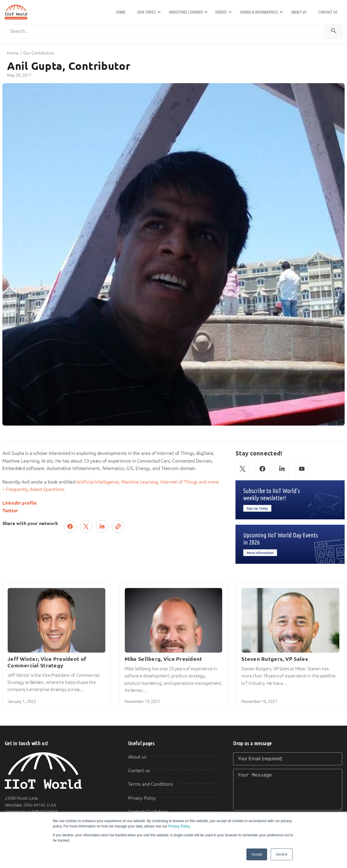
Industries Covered (186, 12)
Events (221, 12)
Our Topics (147, 12)
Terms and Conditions (151, 784)
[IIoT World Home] (59, 771)
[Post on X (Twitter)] (86, 526)
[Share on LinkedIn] (102, 526)
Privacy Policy (179, 826)
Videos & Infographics (259, 12)
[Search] (164, 32)
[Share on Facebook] (70, 526)
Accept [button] (257, 854)
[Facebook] (262, 469)
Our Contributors (39, 53)
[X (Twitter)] (243, 469)
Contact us (328, 12)
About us (299, 12)
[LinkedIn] (282, 469)
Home (121, 12)
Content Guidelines (148, 812)
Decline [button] (281, 854)
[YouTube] (302, 469)
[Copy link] (118, 526)
